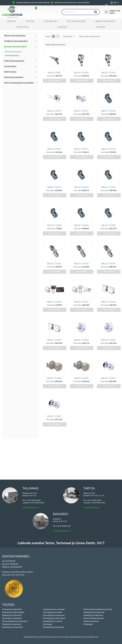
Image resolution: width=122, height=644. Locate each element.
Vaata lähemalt (55, 85)
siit (97, 637)
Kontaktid (23, 27)
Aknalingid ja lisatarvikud (93, 615)
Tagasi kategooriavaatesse (56, 44)
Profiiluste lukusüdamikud (16, 41)
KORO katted (10, 72)
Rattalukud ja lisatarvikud (12, 615)
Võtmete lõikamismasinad (93, 618)
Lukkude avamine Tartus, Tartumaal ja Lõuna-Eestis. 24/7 (61, 543)
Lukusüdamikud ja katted (52, 612)
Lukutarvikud (10, 66)
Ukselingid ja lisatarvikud (12, 618)
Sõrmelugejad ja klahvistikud (54, 618)
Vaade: (48, 37)
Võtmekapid (88, 624)
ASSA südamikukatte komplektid (19, 83)
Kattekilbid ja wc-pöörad (52, 621)
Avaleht (12, 21)
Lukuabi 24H (50, 21)
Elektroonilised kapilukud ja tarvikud (98, 609)
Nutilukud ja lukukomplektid (13, 612)
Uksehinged (47, 624)
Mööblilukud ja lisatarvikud (53, 627)
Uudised (101, 27)
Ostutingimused (76, 21)
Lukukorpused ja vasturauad (54, 609)
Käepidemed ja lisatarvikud (94, 612)
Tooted (30, 21)
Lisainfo (62, 27)
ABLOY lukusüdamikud (13, 52)
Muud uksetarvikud (91, 621)
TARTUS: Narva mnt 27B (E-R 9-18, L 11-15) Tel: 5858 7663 (72, 3)
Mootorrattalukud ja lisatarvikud (15, 621)
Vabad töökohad (105, 21)
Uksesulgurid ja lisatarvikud (54, 615)
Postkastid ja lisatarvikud (12, 609)
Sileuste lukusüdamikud (15, 36)
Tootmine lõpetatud (12, 56)
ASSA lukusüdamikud (14, 77)
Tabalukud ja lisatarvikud (12, 624)
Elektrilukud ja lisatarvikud (12, 627)
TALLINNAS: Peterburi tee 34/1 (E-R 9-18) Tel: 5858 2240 (33, 3)
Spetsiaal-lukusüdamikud (15, 47)
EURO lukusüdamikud (14, 61)
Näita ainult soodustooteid (90, 37)
